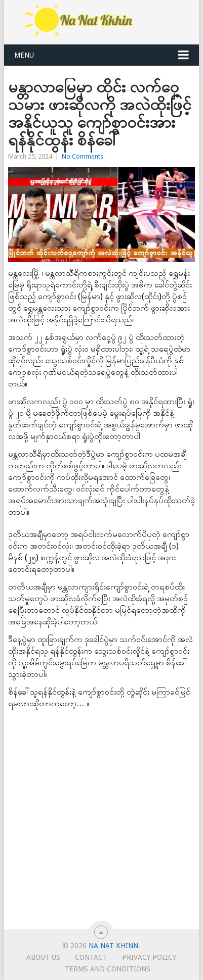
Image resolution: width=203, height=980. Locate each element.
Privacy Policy (149, 957)
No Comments (83, 156)
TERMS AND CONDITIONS (108, 969)
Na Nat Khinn (113, 946)
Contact (91, 957)
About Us (43, 957)
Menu (24, 55)
